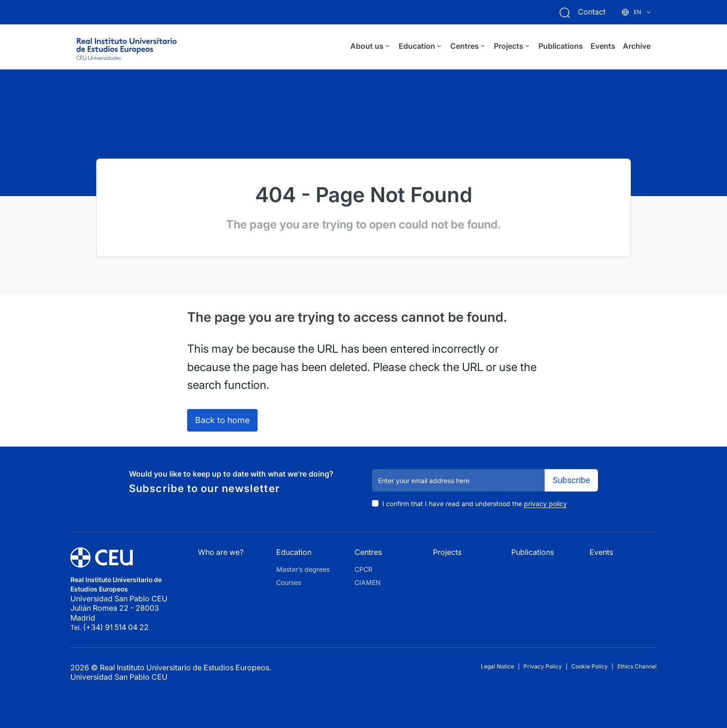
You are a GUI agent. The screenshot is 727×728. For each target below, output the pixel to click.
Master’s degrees (303, 569)
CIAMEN (368, 582)
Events (603, 46)
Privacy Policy (543, 666)
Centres (468, 46)
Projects (512, 46)
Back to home (222, 420)
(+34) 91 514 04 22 (116, 627)
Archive (637, 46)
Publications (561, 46)
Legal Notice (497, 666)
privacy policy (545, 504)
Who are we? (221, 552)
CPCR (363, 569)
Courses (289, 582)
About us (371, 46)
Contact (592, 12)
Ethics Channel (637, 666)
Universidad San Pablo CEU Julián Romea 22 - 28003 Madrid (120, 608)
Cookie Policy (590, 666)
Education (421, 46)
